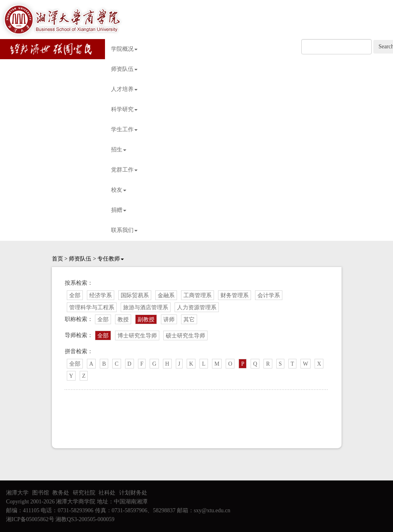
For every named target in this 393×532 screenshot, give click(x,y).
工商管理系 (198, 295)
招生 (119, 150)
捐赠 (119, 210)
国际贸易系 (135, 295)
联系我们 (124, 230)
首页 (58, 259)
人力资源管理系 (197, 307)
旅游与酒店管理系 (146, 307)
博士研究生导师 (137, 336)
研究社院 (84, 493)
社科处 (107, 493)
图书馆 (41, 493)
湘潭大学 (17, 493)
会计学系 (269, 295)
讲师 (169, 320)
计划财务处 (133, 493)
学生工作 (124, 129)
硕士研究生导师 (185, 336)
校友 (119, 190)
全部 (75, 295)
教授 (123, 320)
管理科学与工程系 (92, 307)
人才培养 (124, 89)
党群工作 (124, 170)
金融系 (166, 295)
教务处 (61, 493)
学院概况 (124, 49)
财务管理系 (235, 295)
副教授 (146, 320)
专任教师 (111, 259)
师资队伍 (124, 69)
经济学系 (101, 295)
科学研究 (124, 109)
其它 (189, 320)
